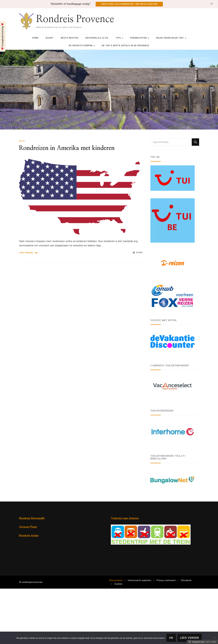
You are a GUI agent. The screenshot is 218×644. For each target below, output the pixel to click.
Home (35, 38)
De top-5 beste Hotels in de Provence (125, 46)
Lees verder (28, 253)
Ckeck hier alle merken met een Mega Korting (129, 4)
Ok (171, 638)
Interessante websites (139, 580)
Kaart (50, 38)
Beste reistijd (70, 38)
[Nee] (214, 638)
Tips (118, 38)
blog (22, 141)
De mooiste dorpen (81, 46)
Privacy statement (166, 580)
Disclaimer (186, 580)
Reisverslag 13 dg (97, 38)
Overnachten (138, 38)
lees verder (190, 638)
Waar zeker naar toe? (170, 38)
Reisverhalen (116, 580)
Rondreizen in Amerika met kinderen (67, 148)
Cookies (118, 584)
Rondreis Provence (75, 19)
